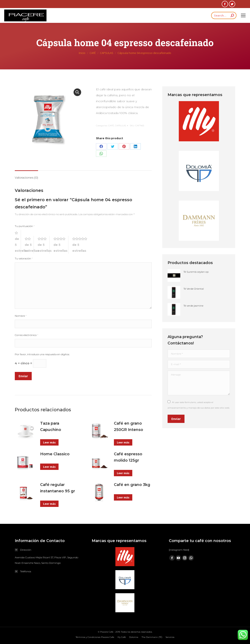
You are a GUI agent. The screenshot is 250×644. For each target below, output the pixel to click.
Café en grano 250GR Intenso (128, 427)
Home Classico (55, 454)
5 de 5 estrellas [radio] (81, 245)
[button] (77, 92)
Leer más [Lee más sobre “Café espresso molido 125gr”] (123, 473)
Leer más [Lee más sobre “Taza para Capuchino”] (49, 442)
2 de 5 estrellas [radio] (29, 245)
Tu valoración (24, 258)
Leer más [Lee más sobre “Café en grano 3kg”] (123, 497)
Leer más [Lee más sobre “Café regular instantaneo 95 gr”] (49, 504)
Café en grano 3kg (132, 485)
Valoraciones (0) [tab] (26, 178)
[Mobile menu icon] (243, 15)
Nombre (21, 316)
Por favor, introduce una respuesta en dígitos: (42, 354)
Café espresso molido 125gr (128, 457)
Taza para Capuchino (51, 427)
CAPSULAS (120, 126)
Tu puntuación (25, 226)
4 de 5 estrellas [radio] (61, 245)
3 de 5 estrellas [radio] (44, 245)
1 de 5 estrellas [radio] (18, 242)
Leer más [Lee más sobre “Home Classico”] (49, 467)
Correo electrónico (27, 335)
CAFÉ (111, 126)
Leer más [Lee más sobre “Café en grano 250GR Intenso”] (123, 442)
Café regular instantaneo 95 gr (58, 488)
